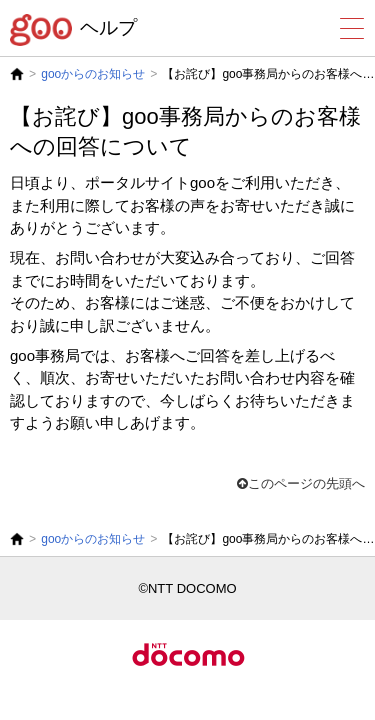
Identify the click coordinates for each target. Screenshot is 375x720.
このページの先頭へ (301, 483)
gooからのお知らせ (93, 74)
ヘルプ (108, 27)
